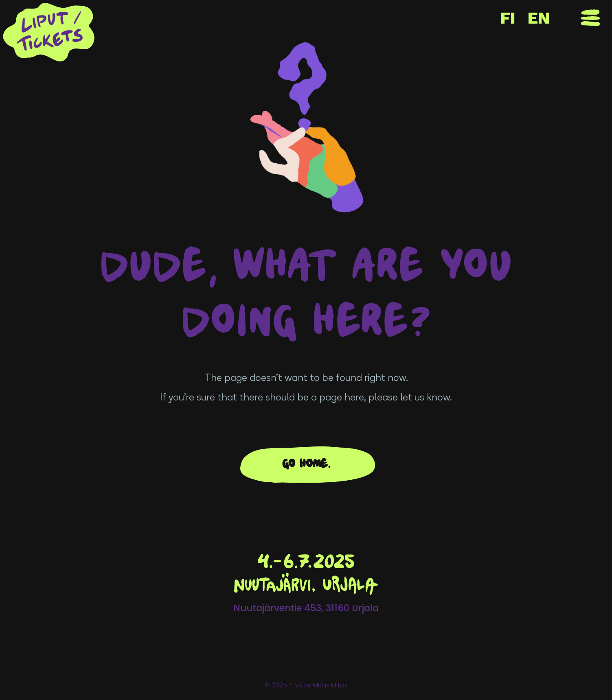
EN (539, 18)
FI (508, 18)
